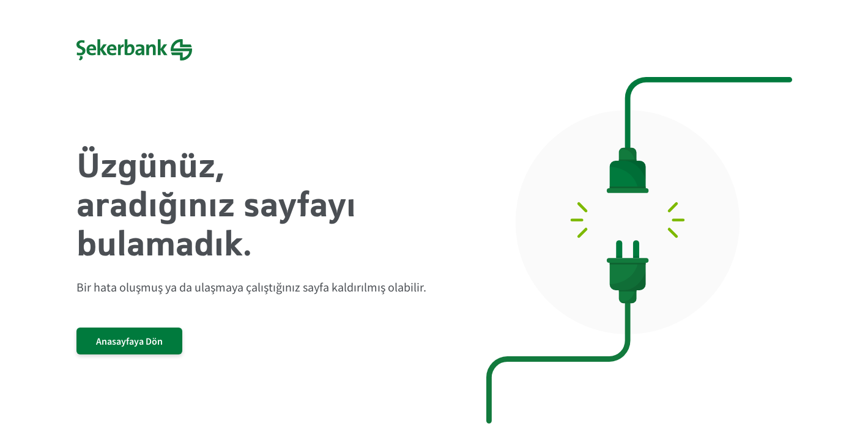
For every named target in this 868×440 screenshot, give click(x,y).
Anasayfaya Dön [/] (129, 341)
